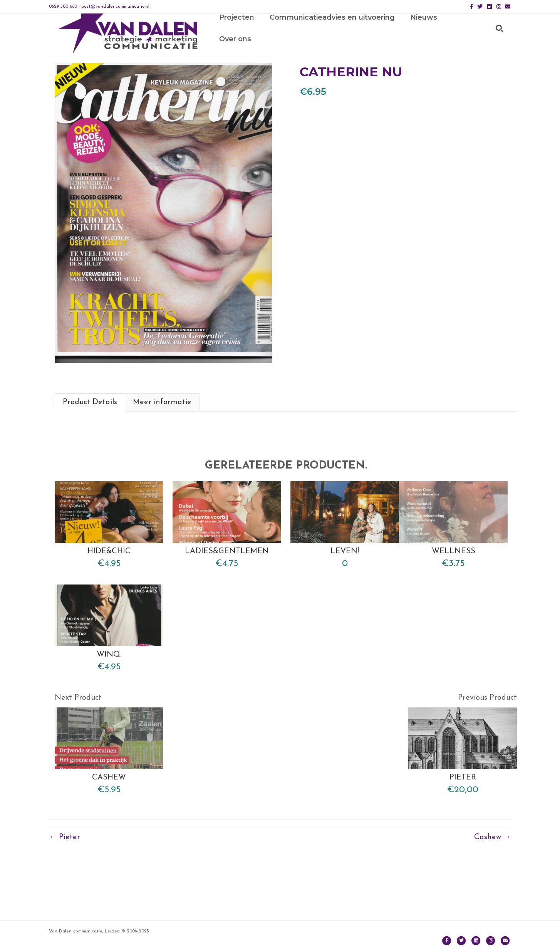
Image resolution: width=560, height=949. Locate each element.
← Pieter (65, 899)
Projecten (240, 43)
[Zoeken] (503, 43)
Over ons (472, 43)
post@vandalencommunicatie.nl (115, 7)
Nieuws (427, 43)
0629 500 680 (63, 7)
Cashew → (493, 899)
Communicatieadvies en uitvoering (336, 43)
